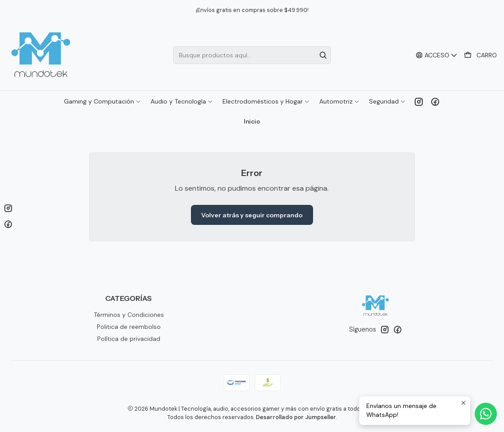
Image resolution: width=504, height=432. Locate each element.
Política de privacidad (129, 339)
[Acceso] (437, 55)
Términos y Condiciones (129, 315)
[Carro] (480, 55)
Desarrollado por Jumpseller (296, 417)
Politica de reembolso (129, 327)
